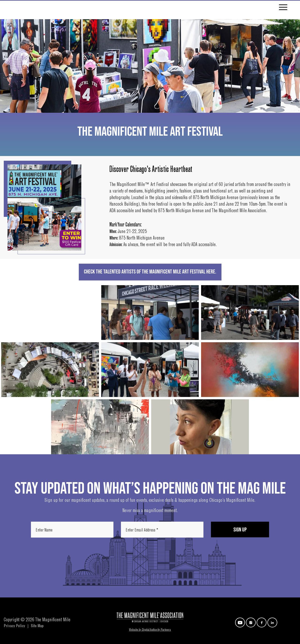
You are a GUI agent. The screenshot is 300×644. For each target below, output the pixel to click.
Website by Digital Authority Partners (150, 630)
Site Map (37, 626)
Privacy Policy (14, 626)
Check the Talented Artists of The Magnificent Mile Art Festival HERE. (150, 272)
